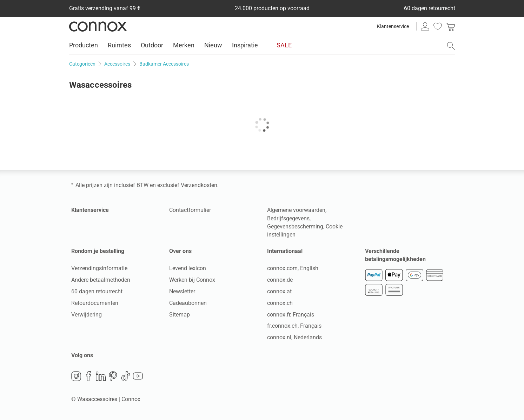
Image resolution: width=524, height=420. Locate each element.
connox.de (280, 280)
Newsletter (182, 291)
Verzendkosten (199, 185)
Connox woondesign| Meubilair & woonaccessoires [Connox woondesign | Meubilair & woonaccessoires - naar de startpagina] (98, 26)
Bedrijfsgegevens (288, 218)
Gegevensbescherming (295, 226)
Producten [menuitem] (84, 45)
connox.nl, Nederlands (294, 337)
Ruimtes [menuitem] (119, 45)
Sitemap (180, 315)
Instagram (76, 376)
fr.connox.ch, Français (294, 326)
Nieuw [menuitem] (213, 45)
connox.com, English (293, 268)
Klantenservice (393, 26)
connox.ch (280, 303)
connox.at (279, 291)
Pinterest (113, 376)
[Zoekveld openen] (451, 46)
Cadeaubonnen (188, 303)
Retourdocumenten (95, 303)
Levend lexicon (188, 268)
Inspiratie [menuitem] (245, 45)
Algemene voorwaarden (296, 210)
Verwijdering (87, 315)
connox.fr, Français (291, 315)
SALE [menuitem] (284, 45)
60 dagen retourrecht (97, 291)
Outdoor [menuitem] (152, 45)
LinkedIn (101, 376)
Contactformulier (190, 210)
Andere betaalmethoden (101, 280)
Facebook (88, 376)
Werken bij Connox (192, 280)
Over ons (180, 251)
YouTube (138, 376)
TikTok (126, 376)
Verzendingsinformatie (99, 268)
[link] (451, 26)
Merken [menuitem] (184, 45)
